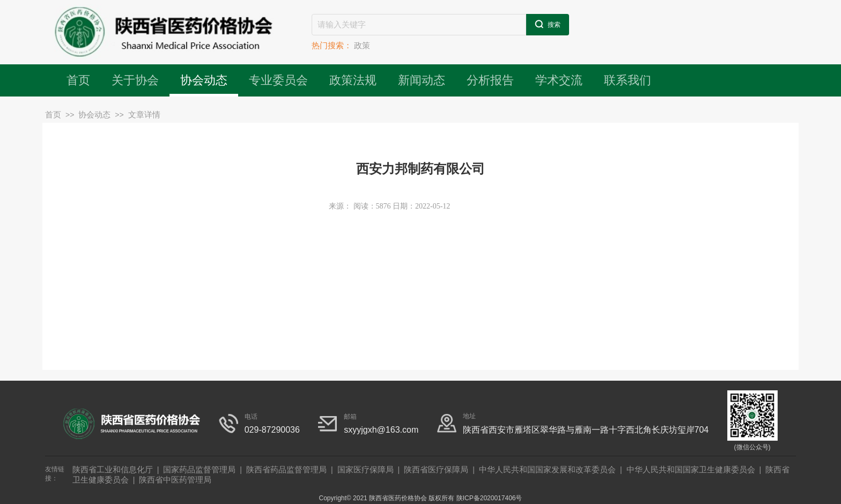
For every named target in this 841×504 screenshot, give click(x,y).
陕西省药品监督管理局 (286, 469)
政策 (362, 45)
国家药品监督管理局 (199, 469)
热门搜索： (332, 45)
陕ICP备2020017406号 (489, 498)
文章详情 (144, 114)
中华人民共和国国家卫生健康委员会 (691, 469)
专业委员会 (278, 80)
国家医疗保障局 (366, 469)
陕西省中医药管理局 (175, 480)
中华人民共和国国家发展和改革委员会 (547, 469)
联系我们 (628, 80)
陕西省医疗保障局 (436, 469)
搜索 (547, 24)
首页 (78, 80)
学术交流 (559, 80)
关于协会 (135, 80)
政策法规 (353, 80)
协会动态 (204, 80)
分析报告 (490, 80)
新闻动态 (422, 80)
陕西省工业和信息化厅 (113, 469)
